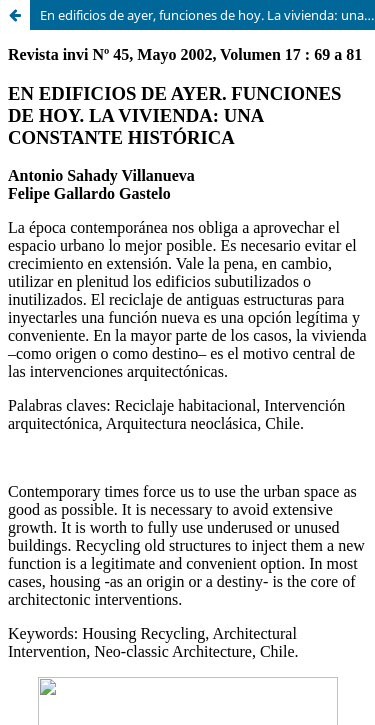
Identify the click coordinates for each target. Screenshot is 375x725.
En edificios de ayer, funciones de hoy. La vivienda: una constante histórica (207, 15)
